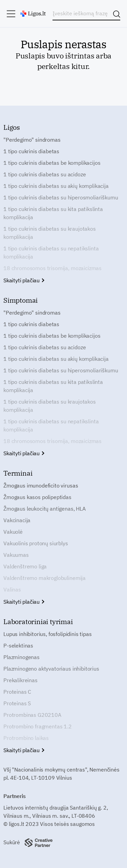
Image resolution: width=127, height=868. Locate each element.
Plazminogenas (22, 657)
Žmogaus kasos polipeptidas (37, 497)
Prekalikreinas (20, 680)
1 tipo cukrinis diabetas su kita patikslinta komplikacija (53, 213)
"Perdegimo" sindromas (32, 140)
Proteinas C (17, 692)
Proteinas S (17, 703)
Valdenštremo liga (25, 566)
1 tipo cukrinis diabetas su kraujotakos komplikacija (50, 233)
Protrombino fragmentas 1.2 (38, 726)
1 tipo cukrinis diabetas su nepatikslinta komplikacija (51, 252)
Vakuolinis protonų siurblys (36, 543)
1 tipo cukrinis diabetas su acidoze (45, 174)
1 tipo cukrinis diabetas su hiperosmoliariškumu (61, 197)
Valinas (12, 589)
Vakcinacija (17, 520)
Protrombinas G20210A (32, 715)
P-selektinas (18, 645)
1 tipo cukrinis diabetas (31, 151)
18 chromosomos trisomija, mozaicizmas (52, 268)
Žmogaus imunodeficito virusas (41, 485)
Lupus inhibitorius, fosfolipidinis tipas (48, 634)
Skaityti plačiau (24, 280)
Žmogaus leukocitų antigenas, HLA (45, 509)
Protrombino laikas (26, 738)
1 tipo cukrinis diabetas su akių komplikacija (56, 186)
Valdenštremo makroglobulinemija (45, 578)
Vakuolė (13, 532)
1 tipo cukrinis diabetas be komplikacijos (52, 163)
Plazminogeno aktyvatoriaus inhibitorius (51, 669)
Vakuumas (16, 555)
